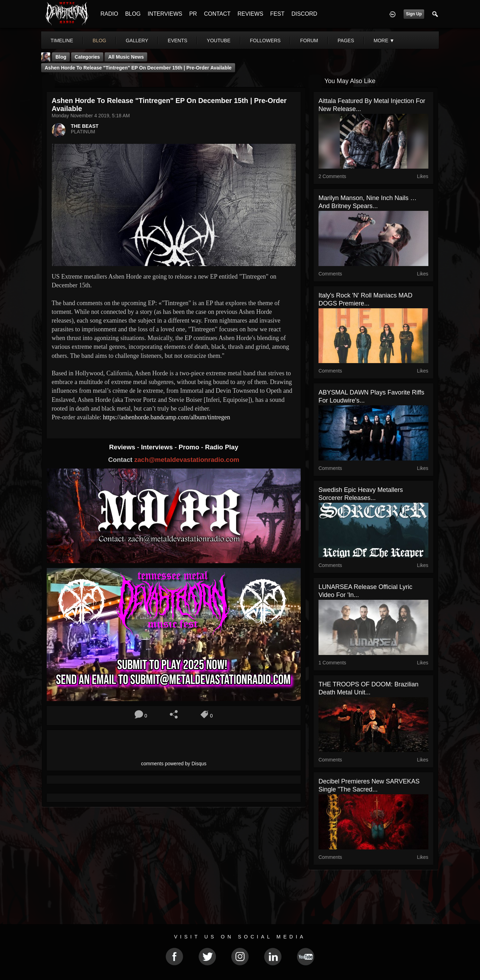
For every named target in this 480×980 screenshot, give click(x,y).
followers (265, 40)
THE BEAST (85, 126)
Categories (87, 57)
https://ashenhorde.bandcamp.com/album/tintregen (167, 417)
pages (346, 40)
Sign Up (414, 14)
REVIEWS (250, 14)
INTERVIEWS (165, 14)
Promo (190, 447)
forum (309, 40)
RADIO (109, 14)
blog (100, 40)
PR (193, 14)
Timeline (62, 40)
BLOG (133, 14)
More (384, 40)
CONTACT (217, 14)
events (178, 40)
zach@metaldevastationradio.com (187, 460)
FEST (277, 14)
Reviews (123, 447)
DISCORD (304, 14)
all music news (126, 57)
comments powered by (174, 764)
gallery (137, 40)
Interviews (158, 447)
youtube (219, 40)
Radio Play (222, 447)
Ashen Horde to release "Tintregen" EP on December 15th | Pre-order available (138, 68)
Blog (61, 57)
